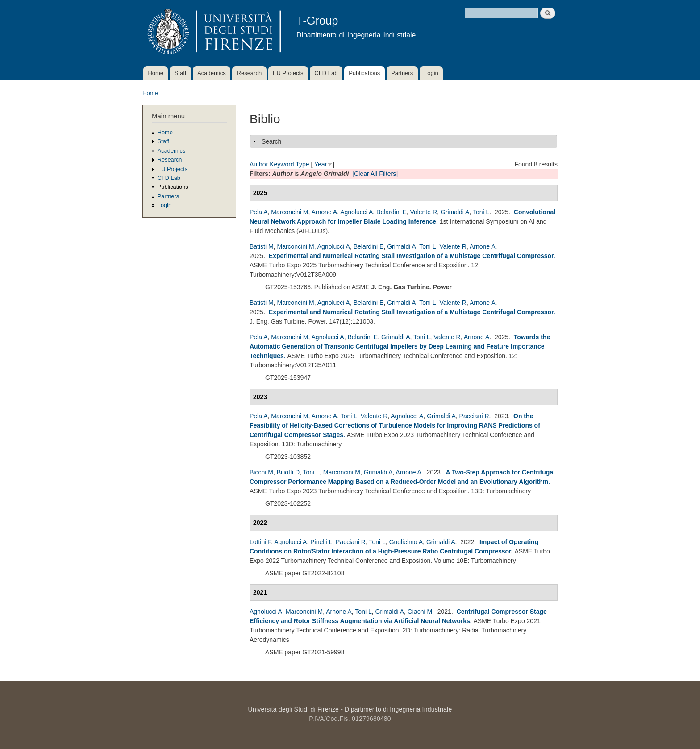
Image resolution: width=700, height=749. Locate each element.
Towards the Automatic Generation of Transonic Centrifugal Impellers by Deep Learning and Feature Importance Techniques (400, 346)
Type (302, 164)
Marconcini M (290, 212)
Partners (402, 73)
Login (431, 73)
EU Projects (288, 73)
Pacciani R (474, 416)
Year (321, 164)
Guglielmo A (406, 542)
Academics (212, 73)
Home (156, 73)
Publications (364, 73)
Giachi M (420, 612)
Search (271, 141)
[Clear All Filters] (375, 174)
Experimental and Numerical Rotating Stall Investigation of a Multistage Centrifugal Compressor (411, 256)
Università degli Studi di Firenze (294, 709)
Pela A (258, 212)
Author (259, 164)
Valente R (424, 212)
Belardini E (392, 212)
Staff (181, 73)
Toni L (481, 212)
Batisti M (262, 246)
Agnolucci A (356, 212)
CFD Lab (326, 73)
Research (250, 73)
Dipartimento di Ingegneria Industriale (398, 709)
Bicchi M (261, 472)
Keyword (282, 164)
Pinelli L (321, 542)
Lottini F (260, 542)
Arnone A (325, 212)
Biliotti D (288, 472)
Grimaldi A (455, 212)
